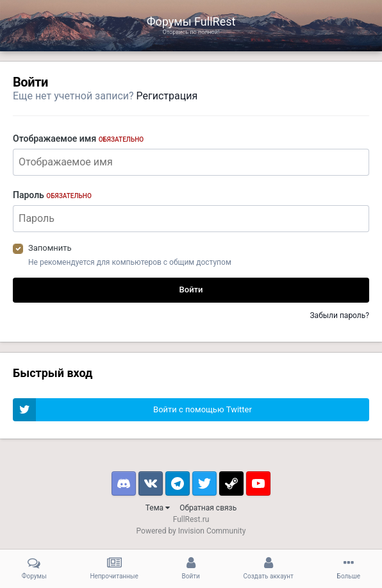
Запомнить (50, 248)
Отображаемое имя (78, 139)
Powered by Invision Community (191, 531)
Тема (158, 508)
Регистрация (167, 96)
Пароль (52, 195)
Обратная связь (208, 508)
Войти (191, 290)
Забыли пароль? (339, 315)
